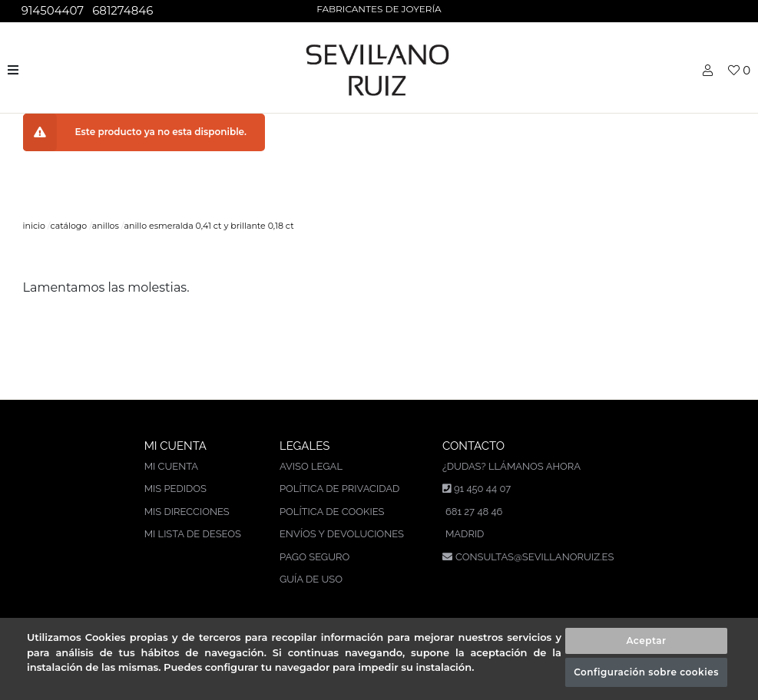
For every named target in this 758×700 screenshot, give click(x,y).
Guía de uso (311, 579)
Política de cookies (332, 512)
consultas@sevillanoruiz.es (535, 557)
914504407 (51, 10)
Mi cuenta (171, 466)
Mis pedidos (175, 489)
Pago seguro (314, 557)
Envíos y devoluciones (342, 534)
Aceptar (646, 641)
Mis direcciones (187, 512)
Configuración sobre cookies (646, 672)
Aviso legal (311, 466)
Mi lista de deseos (193, 534)
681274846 (121, 10)
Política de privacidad (339, 489)
